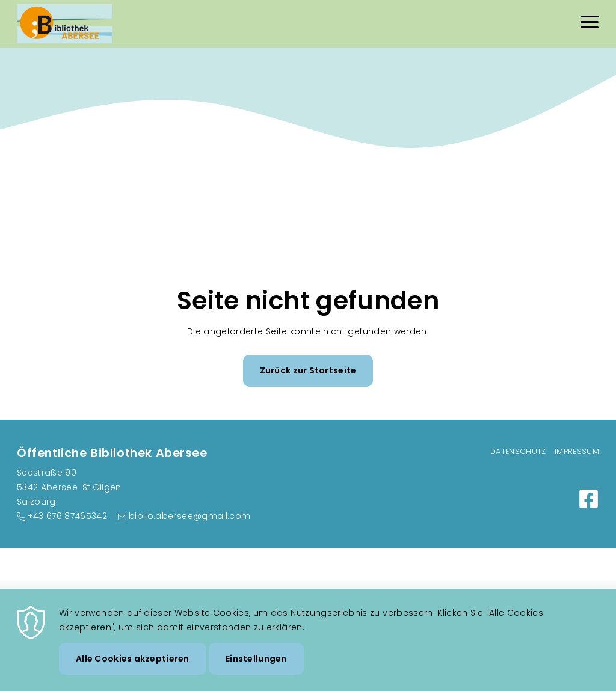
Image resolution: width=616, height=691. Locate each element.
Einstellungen (256, 665)
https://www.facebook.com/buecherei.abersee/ (589, 499)
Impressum (577, 451)
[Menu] (590, 24)
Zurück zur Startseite (308, 370)
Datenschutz (518, 451)
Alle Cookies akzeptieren (133, 665)
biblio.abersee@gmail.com (189, 516)
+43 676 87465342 (68, 516)
